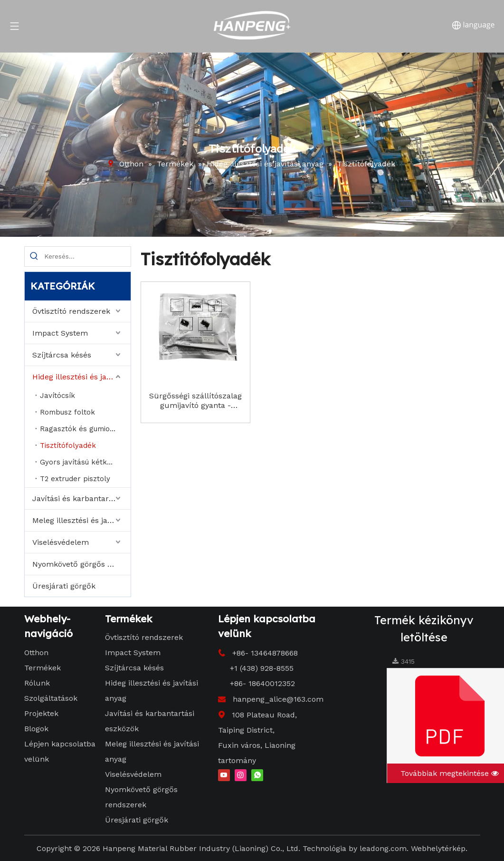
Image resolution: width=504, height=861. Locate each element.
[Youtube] (224, 775)
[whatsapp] (257, 775)
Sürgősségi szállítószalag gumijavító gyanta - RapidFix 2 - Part (195, 401)
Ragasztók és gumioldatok (85, 429)
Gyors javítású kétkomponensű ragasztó (85, 462)
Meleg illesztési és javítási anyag (81, 520)
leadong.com (383, 848)
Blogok (36, 729)
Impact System (60, 333)
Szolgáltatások (51, 698)
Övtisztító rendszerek (71, 311)
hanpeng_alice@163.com (278, 699)
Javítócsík (57, 396)
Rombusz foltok (67, 412)
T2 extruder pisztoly (75, 479)
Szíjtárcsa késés (62, 355)
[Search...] (87, 256)
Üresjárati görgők (64, 586)
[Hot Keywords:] (34, 256)
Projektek (41, 713)
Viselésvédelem (61, 542)
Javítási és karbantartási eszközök (81, 498)
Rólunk (37, 683)
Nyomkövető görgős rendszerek (81, 564)
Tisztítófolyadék (68, 445)
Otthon (36, 653)
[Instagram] (241, 775)
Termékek (43, 668)
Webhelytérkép (438, 848)
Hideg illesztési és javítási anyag (81, 377)
